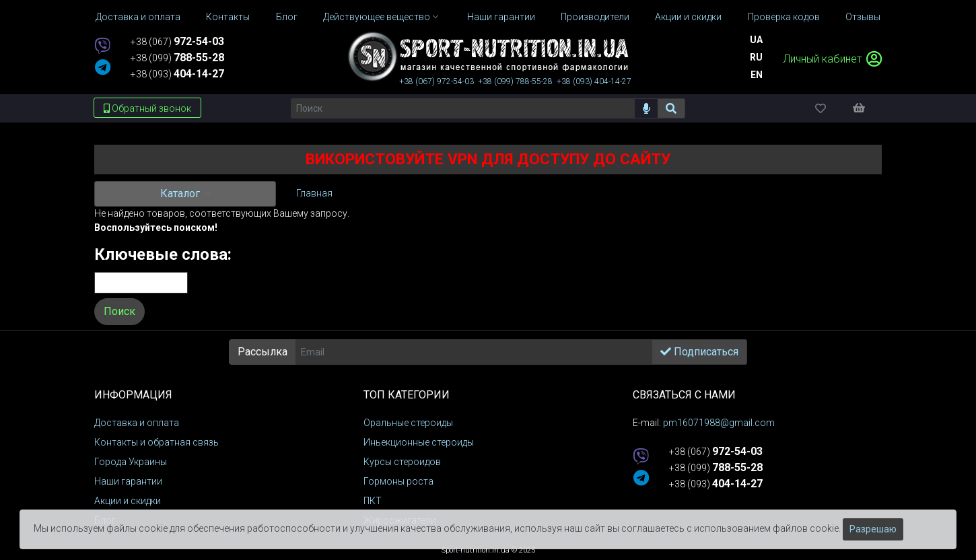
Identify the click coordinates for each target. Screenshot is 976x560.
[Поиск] (463, 108)
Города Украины (131, 462)
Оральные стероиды (408, 423)
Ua (756, 40)
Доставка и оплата (137, 423)
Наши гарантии (128, 481)
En (757, 75)
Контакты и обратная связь (156, 442)
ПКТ (373, 501)
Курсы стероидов (402, 462)
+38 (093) (177, 74)
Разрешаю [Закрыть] (873, 529)
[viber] (102, 47)
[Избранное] (832, 108)
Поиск (119, 311)
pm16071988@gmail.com (719, 423)
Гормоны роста (398, 481)
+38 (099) (177, 58)
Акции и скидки (128, 501)
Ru (756, 57)
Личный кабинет (832, 59)
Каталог (181, 194)
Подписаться (699, 352)
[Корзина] (866, 108)
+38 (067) (177, 42)
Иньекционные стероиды (419, 442)
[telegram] (103, 68)
